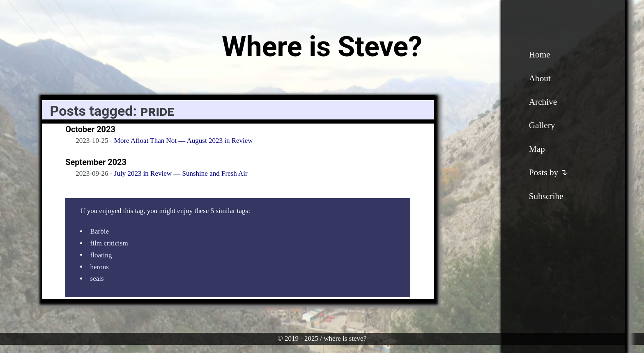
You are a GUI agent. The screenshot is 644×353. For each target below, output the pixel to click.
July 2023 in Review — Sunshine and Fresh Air (181, 173)
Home (540, 55)
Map (537, 149)
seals (97, 279)
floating (101, 255)
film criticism (109, 243)
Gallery (542, 125)
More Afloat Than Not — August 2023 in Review (184, 141)
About (540, 78)
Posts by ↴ (549, 172)
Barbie (100, 231)
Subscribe (546, 196)
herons (100, 267)
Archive (543, 102)
